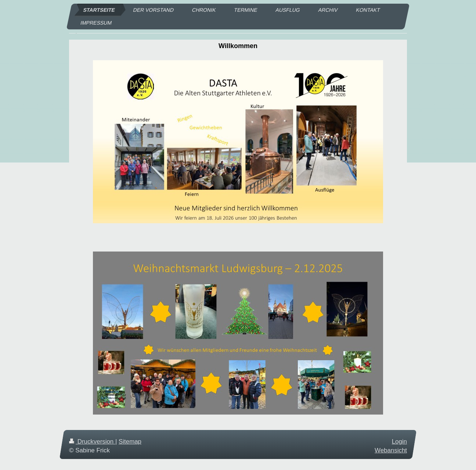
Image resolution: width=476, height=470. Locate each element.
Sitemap (130, 442)
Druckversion (92, 442)
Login (399, 442)
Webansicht (391, 450)
